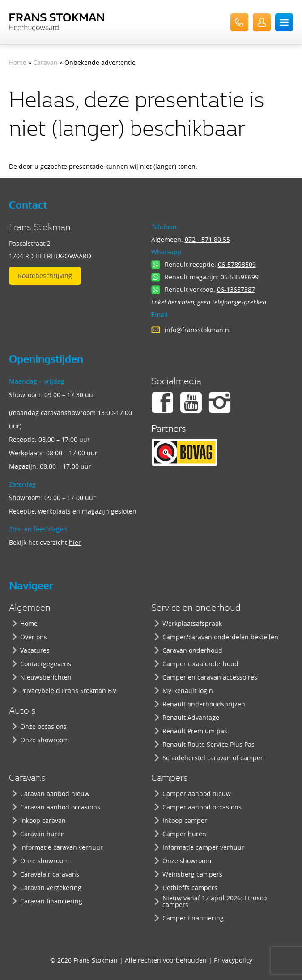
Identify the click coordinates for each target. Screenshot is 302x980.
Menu (284, 22)
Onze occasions (43, 726)
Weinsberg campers (192, 874)
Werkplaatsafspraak (192, 623)
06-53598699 (240, 277)
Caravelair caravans (50, 874)
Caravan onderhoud (192, 650)
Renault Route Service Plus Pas (208, 744)
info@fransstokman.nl (198, 330)
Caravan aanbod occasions (60, 807)
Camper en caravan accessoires (210, 677)
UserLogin (262, 22)
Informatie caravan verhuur (62, 847)
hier (75, 542)
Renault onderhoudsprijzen (204, 704)
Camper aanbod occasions (202, 807)
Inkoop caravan (43, 820)
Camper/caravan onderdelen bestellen (220, 637)
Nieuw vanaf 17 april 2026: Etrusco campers (215, 901)
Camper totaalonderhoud (200, 664)
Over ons (34, 637)
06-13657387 (236, 289)
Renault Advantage (191, 717)
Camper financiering (193, 918)
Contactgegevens (46, 664)
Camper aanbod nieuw (197, 794)
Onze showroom (45, 740)
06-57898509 (237, 264)
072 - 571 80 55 (207, 239)
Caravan (45, 62)
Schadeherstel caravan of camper (213, 758)
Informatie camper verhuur (203, 847)
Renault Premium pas (195, 731)
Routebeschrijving (45, 276)
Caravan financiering (51, 901)
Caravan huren (43, 834)
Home (18, 62)
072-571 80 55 (239, 22)
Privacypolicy (233, 960)
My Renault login (188, 691)
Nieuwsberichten (46, 677)
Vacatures (35, 650)
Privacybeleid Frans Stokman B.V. (69, 691)
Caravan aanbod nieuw (55, 794)
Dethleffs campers (190, 888)
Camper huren (184, 834)
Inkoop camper (185, 820)
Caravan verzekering (51, 888)
